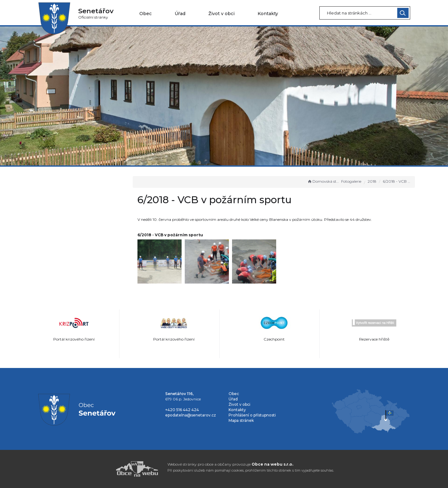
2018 (372, 181)
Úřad (180, 14)
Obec (145, 14)
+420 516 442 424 (182, 410)
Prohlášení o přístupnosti (252, 415)
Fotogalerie (351, 181)
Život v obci (221, 14)
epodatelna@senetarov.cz (191, 415)
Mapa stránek (241, 420)
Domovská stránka (324, 181)
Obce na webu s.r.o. (272, 464)
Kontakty (268, 14)
